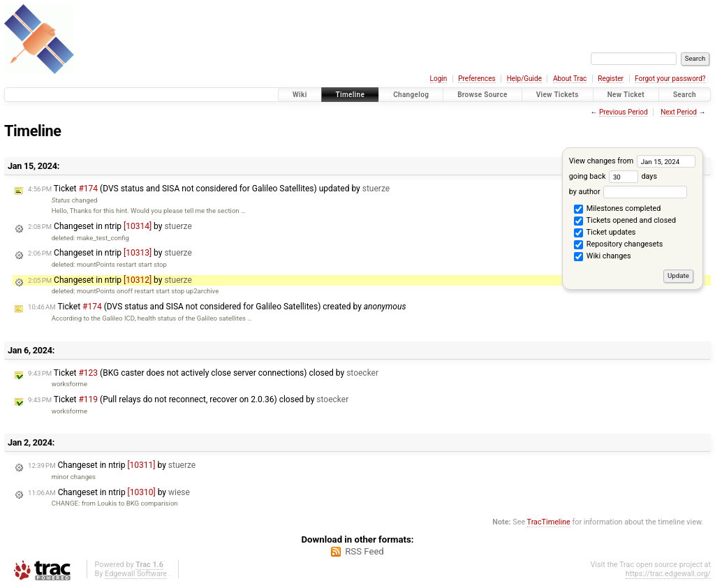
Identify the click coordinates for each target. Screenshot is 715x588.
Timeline (351, 95)
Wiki (300, 95)
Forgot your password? (670, 79)
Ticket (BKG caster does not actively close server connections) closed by (203, 373)
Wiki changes (602, 257)
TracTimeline (549, 522)
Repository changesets (618, 245)
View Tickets (558, 95)
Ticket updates (605, 233)
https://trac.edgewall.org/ (668, 574)
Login (439, 79)
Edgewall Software (136, 574)
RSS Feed (364, 551)
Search (685, 95)
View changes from (632, 161)
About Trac (570, 79)
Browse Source (482, 95)
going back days (613, 176)
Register (611, 79)
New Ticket (626, 95)
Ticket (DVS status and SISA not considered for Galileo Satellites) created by (217, 307)
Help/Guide (524, 79)
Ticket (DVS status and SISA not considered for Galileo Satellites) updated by (209, 189)
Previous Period (624, 112)
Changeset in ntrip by (110, 226)
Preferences (477, 79)
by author (628, 192)
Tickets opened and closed (625, 221)
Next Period (679, 112)
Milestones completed (617, 210)
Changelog (411, 95)
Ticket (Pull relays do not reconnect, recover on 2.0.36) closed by (188, 399)
